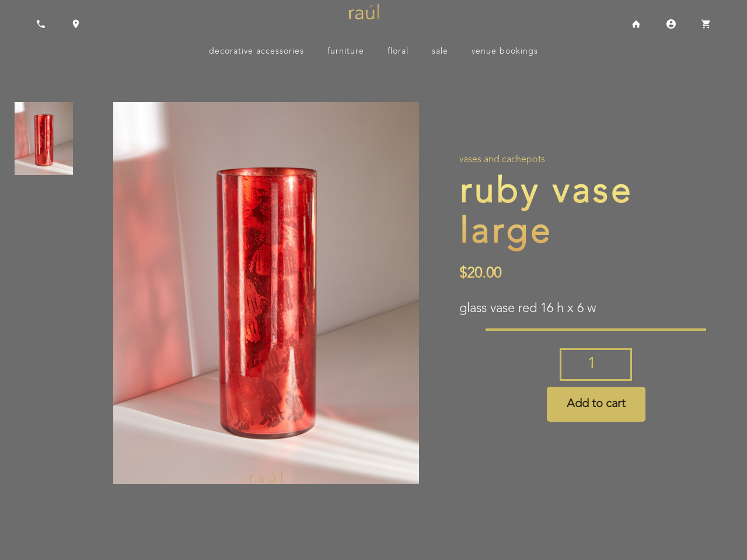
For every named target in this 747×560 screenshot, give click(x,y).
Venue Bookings (505, 51)
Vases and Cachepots (502, 160)
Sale (440, 51)
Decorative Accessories (256, 51)
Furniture (346, 51)
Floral (398, 51)
